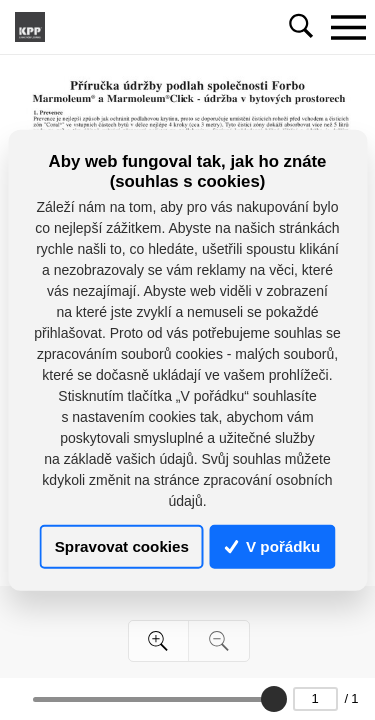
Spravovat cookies (122, 546)
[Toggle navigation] (348, 27)
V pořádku (273, 546)
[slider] (274, 699)
